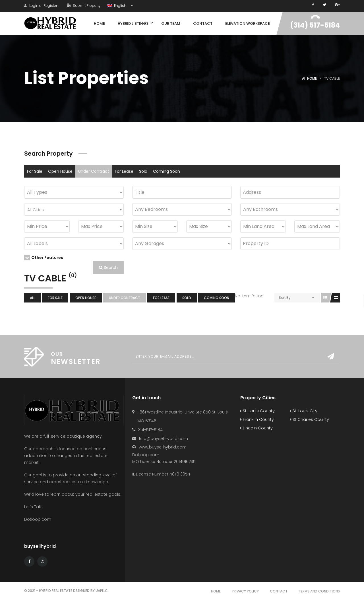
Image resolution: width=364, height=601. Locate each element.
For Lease (124, 171)
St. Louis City (304, 411)
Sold (143, 171)
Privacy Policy (245, 591)
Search (108, 267)
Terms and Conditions (319, 591)
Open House (60, 171)
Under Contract (94, 171)
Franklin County (257, 419)
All (32, 298)
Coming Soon (167, 171)
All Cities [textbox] (36, 210)
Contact (279, 591)
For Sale (35, 171)
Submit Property (84, 6)
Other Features (44, 258)
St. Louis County (258, 411)
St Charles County (310, 419)
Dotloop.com (38, 519)
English (117, 6)
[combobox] (74, 209)
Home (312, 78)
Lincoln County (257, 428)
